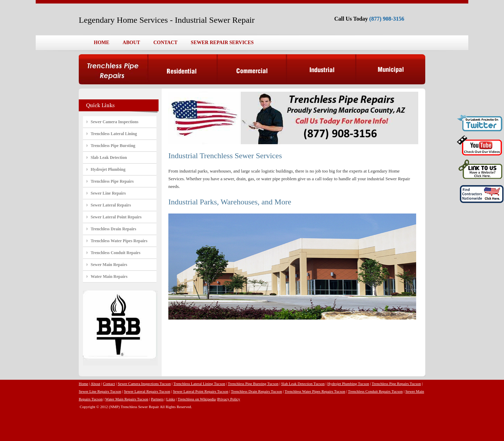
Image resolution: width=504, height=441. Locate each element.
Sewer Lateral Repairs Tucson (147, 391)
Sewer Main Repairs (109, 265)
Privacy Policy (229, 399)
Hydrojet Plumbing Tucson (348, 384)
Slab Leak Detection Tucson (303, 384)
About (96, 384)
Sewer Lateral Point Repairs (116, 217)
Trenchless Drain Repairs (113, 229)
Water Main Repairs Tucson (127, 399)
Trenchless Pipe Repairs (112, 181)
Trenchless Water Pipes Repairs (119, 241)
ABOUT (131, 43)
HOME (101, 43)
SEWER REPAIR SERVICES (222, 43)
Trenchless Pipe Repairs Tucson (396, 384)
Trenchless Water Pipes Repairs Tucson (315, 391)
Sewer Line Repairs (108, 193)
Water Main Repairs (109, 276)
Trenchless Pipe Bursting (113, 146)
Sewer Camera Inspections (114, 122)
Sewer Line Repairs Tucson (100, 391)
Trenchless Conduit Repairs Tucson (375, 391)
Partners (157, 399)
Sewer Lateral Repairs (111, 205)
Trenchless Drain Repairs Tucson (257, 391)
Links (171, 399)
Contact (109, 384)
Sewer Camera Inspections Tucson (144, 384)
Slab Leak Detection (109, 157)
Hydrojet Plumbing (108, 169)
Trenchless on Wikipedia (197, 399)
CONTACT (165, 43)
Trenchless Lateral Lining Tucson (199, 384)
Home (83, 384)
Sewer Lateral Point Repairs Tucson (201, 391)
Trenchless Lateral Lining (114, 134)
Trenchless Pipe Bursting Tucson (253, 384)
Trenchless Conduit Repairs (115, 253)
